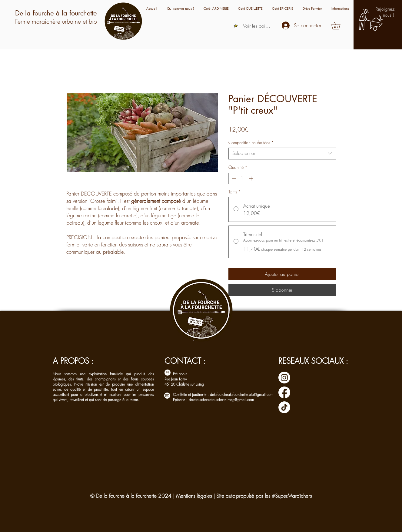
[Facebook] (284, 392)
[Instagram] (284, 378)
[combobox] (282, 154)
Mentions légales (194, 496)
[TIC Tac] (284, 407)
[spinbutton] (242, 178)
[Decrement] (233, 178)
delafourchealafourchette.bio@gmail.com (242, 395)
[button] (340, 8)
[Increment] (252, 178)
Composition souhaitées (251, 142)
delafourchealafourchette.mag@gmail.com (221, 400)
